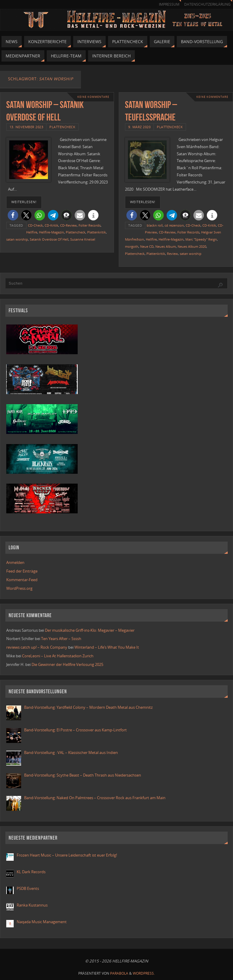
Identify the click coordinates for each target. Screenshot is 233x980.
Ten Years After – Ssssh (61, 639)
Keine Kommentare (93, 97)
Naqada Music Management (42, 922)
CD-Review (68, 225)
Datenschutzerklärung (207, 4)
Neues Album (166, 246)
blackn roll (155, 225)
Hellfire (32, 232)
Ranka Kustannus (32, 905)
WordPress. (144, 973)
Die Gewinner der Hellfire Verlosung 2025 (67, 664)
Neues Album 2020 (192, 246)
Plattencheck (62, 127)
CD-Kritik (51, 225)
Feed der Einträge (22, 571)
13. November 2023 (26, 127)
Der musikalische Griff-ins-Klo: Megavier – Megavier (90, 630)
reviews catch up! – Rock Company (37, 647)
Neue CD (147, 246)
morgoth (132, 246)
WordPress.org (19, 588)
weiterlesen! (24, 202)
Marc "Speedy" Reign (201, 239)
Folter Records (90, 225)
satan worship (17, 239)
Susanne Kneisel (83, 239)
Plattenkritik (97, 232)
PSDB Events (28, 888)
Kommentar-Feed (22, 580)
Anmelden (15, 562)
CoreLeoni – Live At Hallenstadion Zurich (58, 656)
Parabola (119, 973)
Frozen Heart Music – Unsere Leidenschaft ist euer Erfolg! (67, 855)
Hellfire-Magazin (51, 232)
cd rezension (174, 225)
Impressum (169, 4)
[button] (13, 215)
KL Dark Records (31, 872)
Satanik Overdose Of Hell (49, 239)
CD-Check (35, 225)
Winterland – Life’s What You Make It (107, 647)
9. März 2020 (139, 127)
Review (172, 254)
